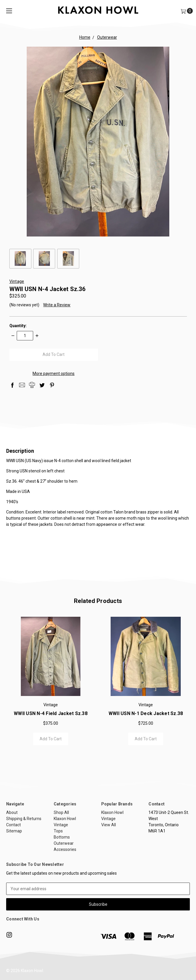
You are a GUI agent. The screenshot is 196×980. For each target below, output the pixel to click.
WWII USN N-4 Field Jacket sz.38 (51, 719)
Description (98, 451)
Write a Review (57, 305)
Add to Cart (51, 744)
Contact (13, 848)
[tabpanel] (51, 685)
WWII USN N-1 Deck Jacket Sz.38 (146, 719)
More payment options (54, 374)
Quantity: (18, 326)
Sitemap (14, 854)
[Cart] (183, 11)
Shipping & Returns (24, 842)
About (12, 835)
